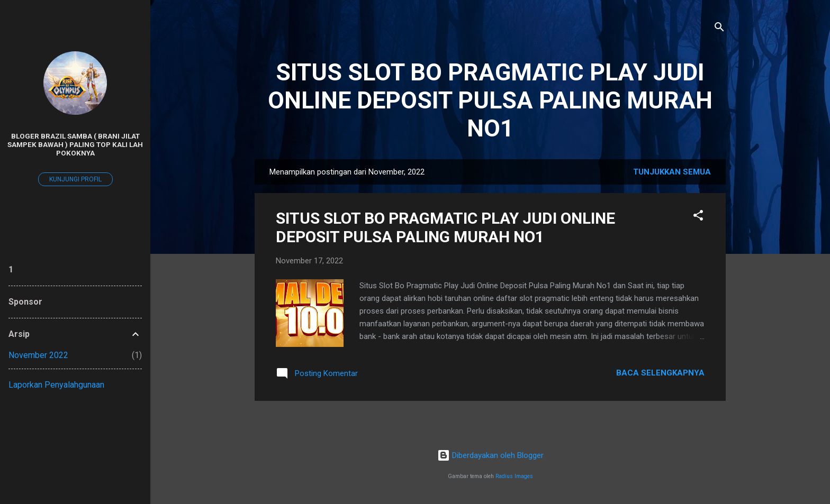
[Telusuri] (719, 29)
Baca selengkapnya (660, 373)
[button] (698, 217)
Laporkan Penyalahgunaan (56, 385)
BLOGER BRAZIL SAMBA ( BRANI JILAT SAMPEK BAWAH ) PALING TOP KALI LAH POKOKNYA (75, 144)
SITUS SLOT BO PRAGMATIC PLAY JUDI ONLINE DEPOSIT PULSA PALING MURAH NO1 (490, 100)
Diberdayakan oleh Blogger (490, 455)
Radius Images (514, 476)
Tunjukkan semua (672, 172)
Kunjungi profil (75, 179)
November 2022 (38, 355)
